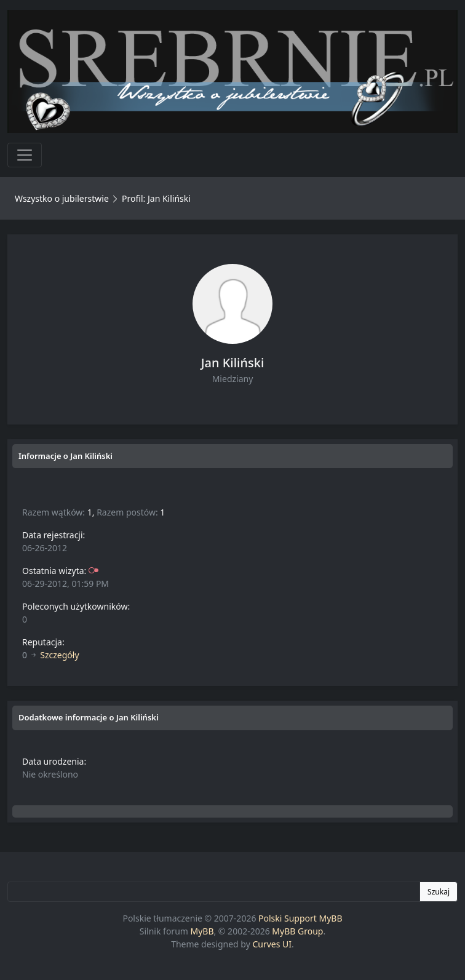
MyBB (202, 931)
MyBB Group (297, 931)
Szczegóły (59, 655)
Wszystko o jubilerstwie (62, 198)
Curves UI (272, 944)
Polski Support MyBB (300, 918)
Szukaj (439, 892)
